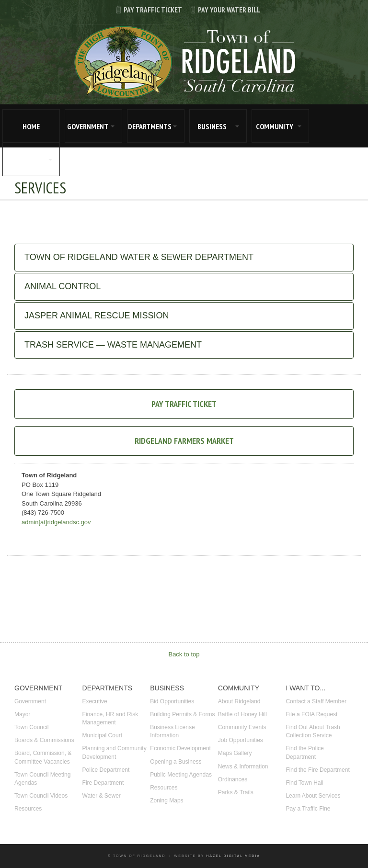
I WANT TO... (25, 160)
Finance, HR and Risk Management (110, 718)
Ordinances (233, 779)
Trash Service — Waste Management (113, 345)
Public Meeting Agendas (181, 775)
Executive (95, 701)
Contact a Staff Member (316, 701)
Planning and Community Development (115, 752)
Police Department (106, 770)
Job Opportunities (241, 740)
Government (30, 701)
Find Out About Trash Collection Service (313, 731)
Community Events (242, 727)
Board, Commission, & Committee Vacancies (43, 757)
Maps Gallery (235, 753)
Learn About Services (313, 796)
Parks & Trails (236, 792)
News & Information (243, 767)
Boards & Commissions (44, 740)
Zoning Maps (167, 800)
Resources (28, 809)
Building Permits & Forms (182, 714)
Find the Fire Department (317, 770)
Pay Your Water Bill (221, 10)
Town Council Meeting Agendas (42, 779)
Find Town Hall (304, 783)
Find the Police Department (305, 752)
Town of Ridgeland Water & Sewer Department (139, 257)
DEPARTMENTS (150, 126)
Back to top (184, 654)
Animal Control (63, 286)
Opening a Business (176, 762)
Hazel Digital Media (233, 856)
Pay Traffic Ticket (145, 10)
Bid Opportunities (172, 701)
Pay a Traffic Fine (308, 809)
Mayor (22, 714)
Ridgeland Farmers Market (184, 441)
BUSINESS (212, 126)
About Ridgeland (239, 701)
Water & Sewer (102, 796)
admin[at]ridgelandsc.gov (56, 522)
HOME (31, 126)
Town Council (31, 727)
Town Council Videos (41, 796)
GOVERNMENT (88, 126)
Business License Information (172, 731)
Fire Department (103, 783)
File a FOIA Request (311, 714)
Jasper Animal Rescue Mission (97, 316)
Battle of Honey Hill (242, 714)
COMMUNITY (275, 126)
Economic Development (180, 748)
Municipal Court (102, 735)
